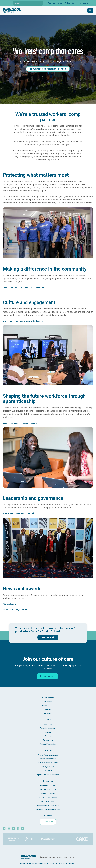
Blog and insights (48, 793)
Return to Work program (48, 763)
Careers (48, 736)
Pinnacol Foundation (48, 744)
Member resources (48, 786)
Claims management (48, 759)
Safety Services (48, 767)
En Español (70, 3)
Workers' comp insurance (48, 755)
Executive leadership (48, 728)
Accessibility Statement (49, 863)
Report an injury (55, 3)
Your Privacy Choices (67, 863)
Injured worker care (48, 790)
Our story (48, 724)
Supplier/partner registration (48, 805)
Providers (48, 713)
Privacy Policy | (35, 863)
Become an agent (48, 801)
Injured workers (48, 706)
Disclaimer (24, 863)
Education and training (48, 797)
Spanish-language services (48, 775)
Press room (48, 740)
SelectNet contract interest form (48, 809)
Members (48, 702)
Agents (48, 709)
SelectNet (48, 771)
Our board (48, 732)
